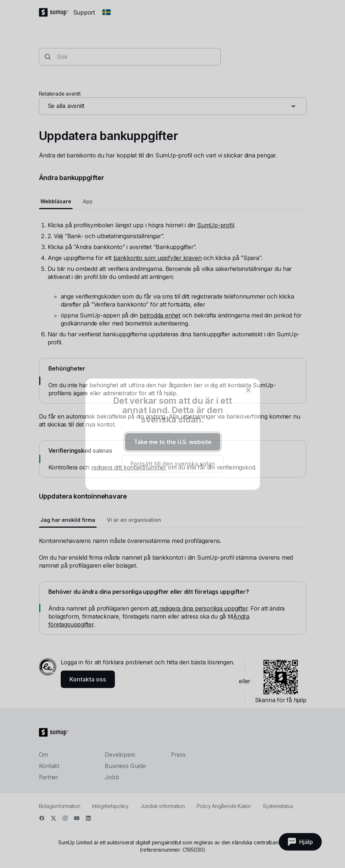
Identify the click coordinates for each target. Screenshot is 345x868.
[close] (248, 390)
